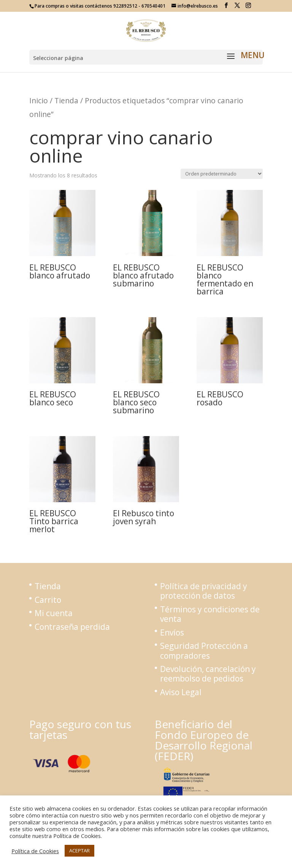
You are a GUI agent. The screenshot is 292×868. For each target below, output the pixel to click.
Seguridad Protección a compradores (204, 651)
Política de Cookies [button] (35, 851)
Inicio (39, 100)
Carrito (48, 600)
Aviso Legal (181, 692)
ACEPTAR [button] (79, 851)
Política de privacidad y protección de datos (204, 591)
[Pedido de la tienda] (222, 174)
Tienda (66, 100)
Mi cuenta (54, 613)
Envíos (172, 632)
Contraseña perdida (72, 627)
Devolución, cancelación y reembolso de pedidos (208, 674)
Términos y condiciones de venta (210, 614)
